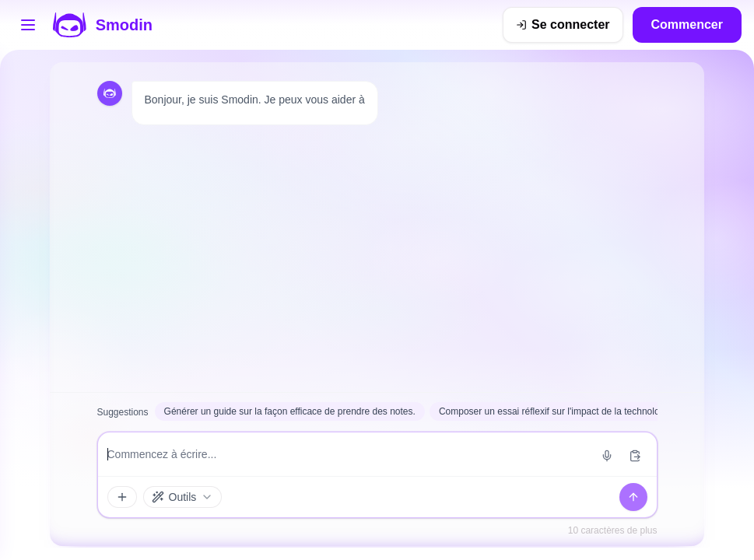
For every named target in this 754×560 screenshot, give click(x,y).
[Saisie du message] (348, 454)
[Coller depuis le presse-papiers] (635, 456)
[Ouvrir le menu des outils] (28, 25)
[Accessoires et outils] (122, 497)
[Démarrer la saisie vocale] (607, 456)
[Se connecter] (563, 25)
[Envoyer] (633, 497)
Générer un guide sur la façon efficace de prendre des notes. (290, 411)
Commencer (687, 24)
